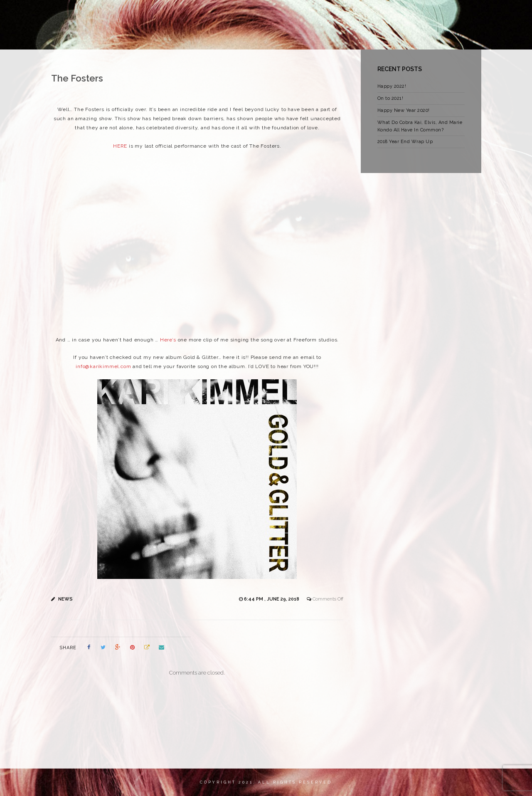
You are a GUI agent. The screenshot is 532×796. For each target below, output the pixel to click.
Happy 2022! (392, 86)
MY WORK (209, 14)
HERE (120, 146)
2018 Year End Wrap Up (405, 142)
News (65, 599)
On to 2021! (390, 98)
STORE (348, 14)
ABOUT (171, 14)
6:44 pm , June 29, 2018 (272, 599)
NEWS (246, 14)
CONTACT (463, 14)
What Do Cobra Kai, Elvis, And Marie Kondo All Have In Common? (420, 126)
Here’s (168, 340)
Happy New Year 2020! (404, 110)
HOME (138, 14)
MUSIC (279, 14)
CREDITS (423, 14)
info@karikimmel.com (103, 366)
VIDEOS (313, 14)
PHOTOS (384, 14)
